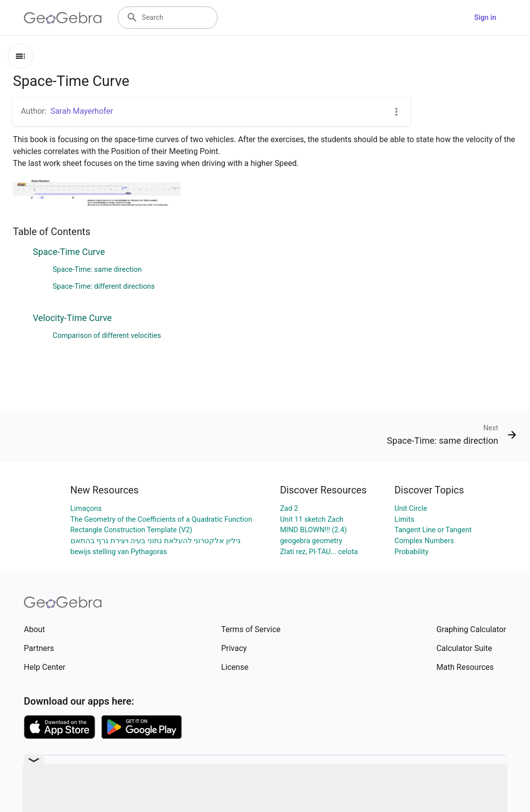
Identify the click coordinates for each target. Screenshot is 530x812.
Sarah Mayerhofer (82, 111)
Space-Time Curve (69, 252)
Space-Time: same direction (97, 270)
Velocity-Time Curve (72, 318)
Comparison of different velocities (107, 336)
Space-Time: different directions (104, 286)
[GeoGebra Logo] (63, 18)
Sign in (485, 18)
